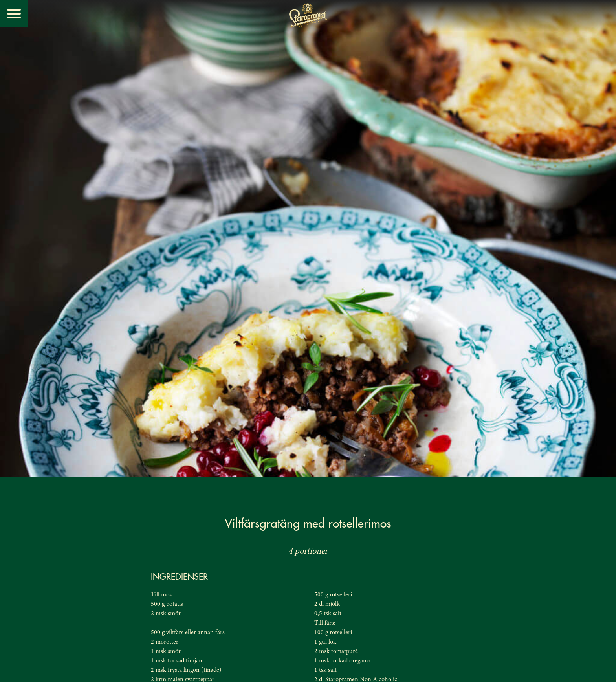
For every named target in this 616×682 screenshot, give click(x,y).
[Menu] (14, 14)
